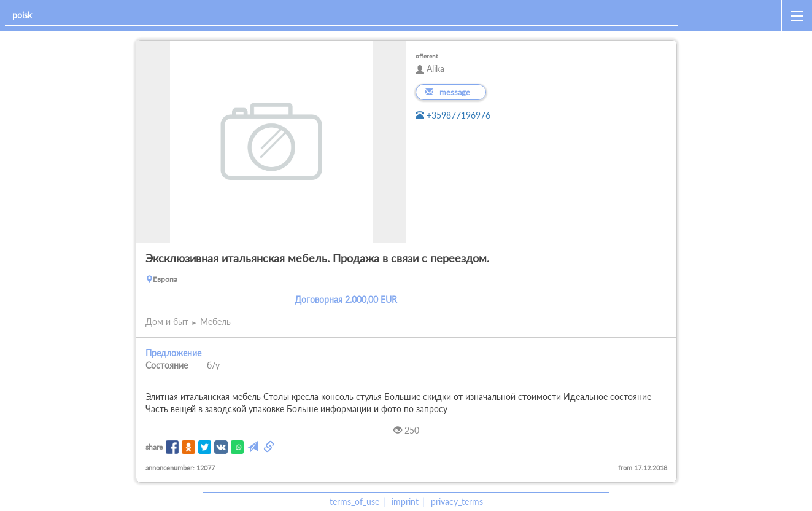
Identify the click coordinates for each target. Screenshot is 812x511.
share (154, 447)
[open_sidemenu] (797, 15)
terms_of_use (354, 501)
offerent (427, 56)
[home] (732, 15)
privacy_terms (457, 501)
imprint (405, 501)
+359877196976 (453, 115)
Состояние (167, 365)
